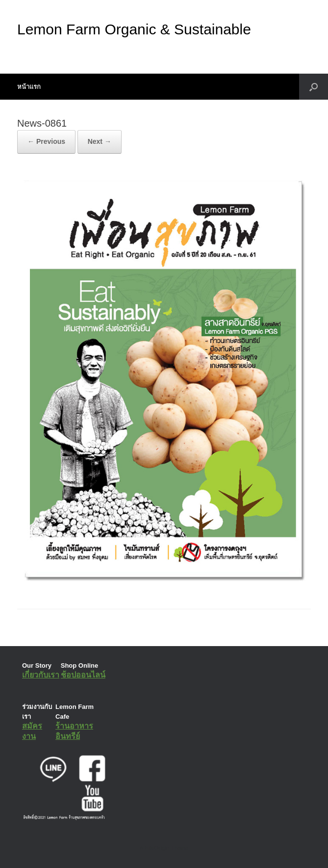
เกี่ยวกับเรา (41, 675)
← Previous (46, 141)
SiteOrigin (157, 848)
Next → (100, 141)
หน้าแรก (29, 87)
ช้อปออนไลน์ (83, 675)
